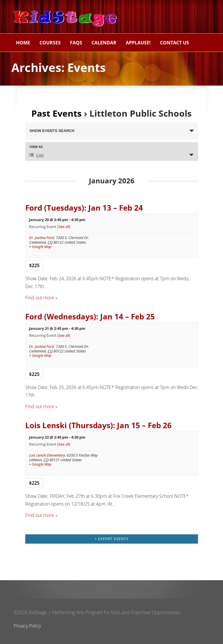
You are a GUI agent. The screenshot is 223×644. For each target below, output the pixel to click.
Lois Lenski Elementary (47, 455)
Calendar (104, 43)
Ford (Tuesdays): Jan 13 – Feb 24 (84, 208)
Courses (50, 43)
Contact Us (175, 43)
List (37, 155)
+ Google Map (40, 247)
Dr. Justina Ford (42, 238)
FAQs (76, 43)
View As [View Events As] (36, 147)
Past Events (56, 113)
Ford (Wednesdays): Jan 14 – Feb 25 (90, 317)
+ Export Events (111, 539)
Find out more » (41, 298)
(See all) (64, 227)
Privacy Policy (27, 626)
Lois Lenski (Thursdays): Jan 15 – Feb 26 (98, 425)
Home (23, 43)
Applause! (138, 43)
